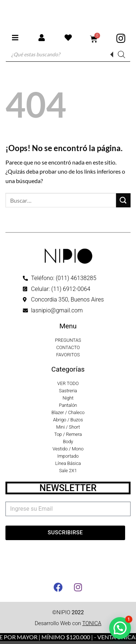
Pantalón (68, 405)
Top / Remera (68, 434)
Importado (68, 456)
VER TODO (68, 383)
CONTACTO (68, 347)
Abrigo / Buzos (68, 420)
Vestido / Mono (68, 449)
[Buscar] (121, 54)
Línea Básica (68, 463)
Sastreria (68, 391)
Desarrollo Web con (68, 623)
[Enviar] (123, 200)
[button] (120, 628)
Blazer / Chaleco (68, 412)
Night (68, 398)
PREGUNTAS (68, 340)
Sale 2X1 (68, 471)
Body (68, 442)
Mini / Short (68, 427)
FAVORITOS (68, 355)
